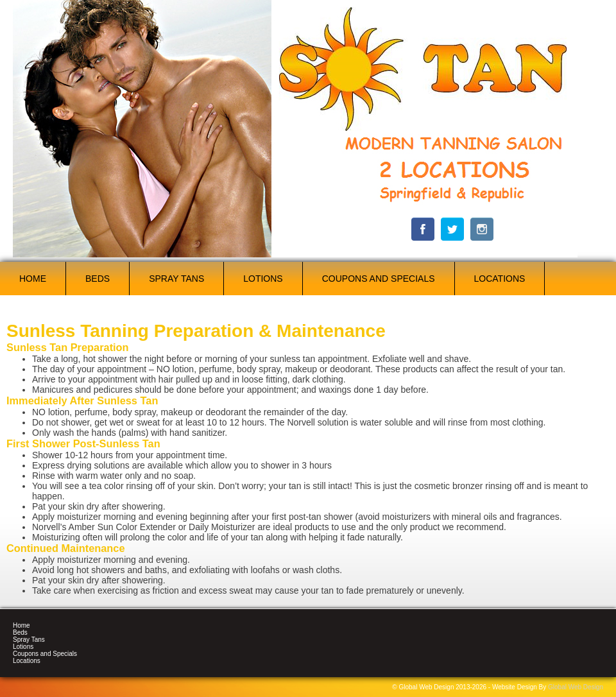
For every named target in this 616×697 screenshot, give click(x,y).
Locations (500, 279)
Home (33, 279)
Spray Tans (176, 279)
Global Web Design (576, 687)
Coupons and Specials (379, 279)
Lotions (263, 279)
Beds (98, 279)
